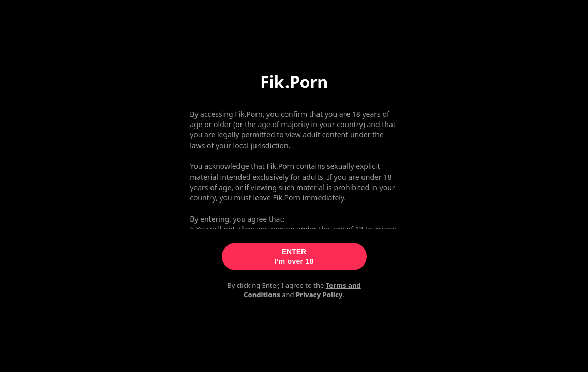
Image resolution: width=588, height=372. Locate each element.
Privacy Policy (319, 295)
